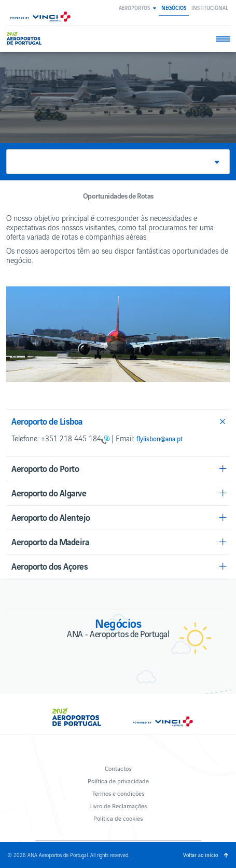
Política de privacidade (118, 780)
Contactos (118, 768)
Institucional (210, 8)
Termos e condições (118, 793)
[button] (137, 8)
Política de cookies (118, 818)
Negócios (174, 8)
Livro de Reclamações (118, 805)
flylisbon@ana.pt (159, 439)
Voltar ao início (200, 855)
